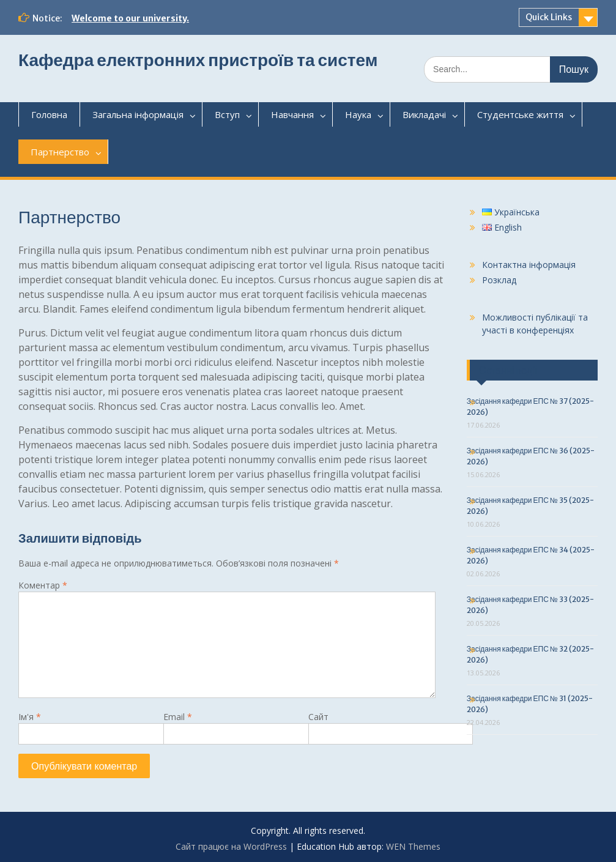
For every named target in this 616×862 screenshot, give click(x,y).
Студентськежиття (520, 114)
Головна (49, 114)
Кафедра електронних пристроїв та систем (198, 60)
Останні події (508, 370)
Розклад (499, 280)
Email (178, 717)
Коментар (43, 585)
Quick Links (549, 17)
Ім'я (30, 717)
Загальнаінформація (138, 114)
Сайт (318, 717)
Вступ (227, 114)
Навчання (292, 114)
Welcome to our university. (130, 18)
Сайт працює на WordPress (231, 846)
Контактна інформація (529, 265)
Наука (358, 114)
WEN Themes (413, 846)
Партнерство (60, 152)
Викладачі (424, 114)
